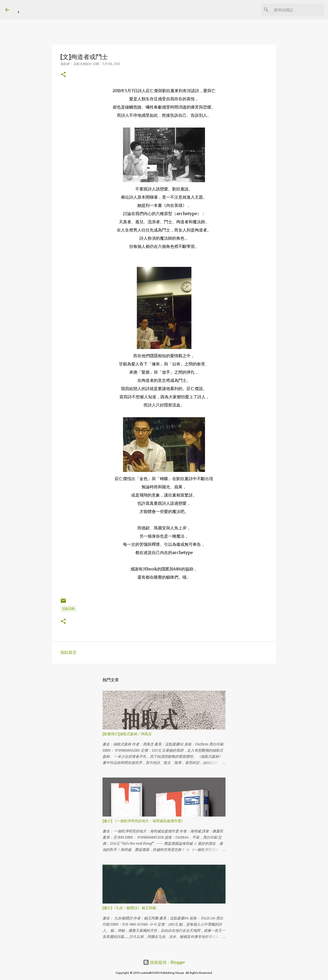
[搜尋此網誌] (297, 10)
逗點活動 (68, 609)
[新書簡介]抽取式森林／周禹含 (127, 734)
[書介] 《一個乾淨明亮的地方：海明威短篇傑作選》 (144, 821)
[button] (63, 75)
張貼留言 (68, 652)
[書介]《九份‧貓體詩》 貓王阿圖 (129, 908)
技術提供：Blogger (164, 962)
